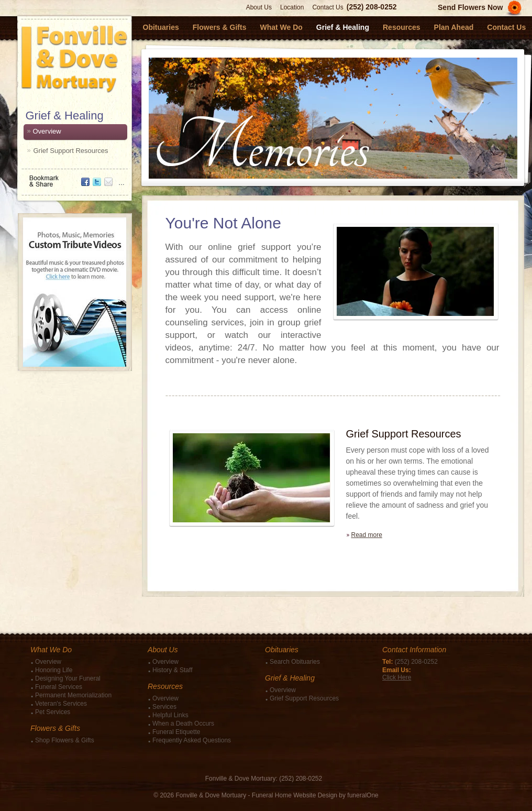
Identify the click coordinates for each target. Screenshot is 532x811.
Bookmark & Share (74, 177)
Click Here (397, 677)
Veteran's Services (61, 704)
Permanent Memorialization (73, 695)
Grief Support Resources (71, 151)
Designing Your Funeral (68, 678)
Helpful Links (170, 715)
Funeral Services (59, 687)
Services (164, 707)
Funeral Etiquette (176, 732)
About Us (259, 7)
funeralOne (363, 795)
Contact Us (328, 7)
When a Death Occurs (183, 724)
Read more (367, 535)
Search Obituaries (295, 662)
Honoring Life (54, 670)
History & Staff (172, 670)
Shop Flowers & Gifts (65, 740)
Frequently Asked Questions (192, 740)
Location (292, 7)
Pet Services (53, 712)
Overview (47, 131)
